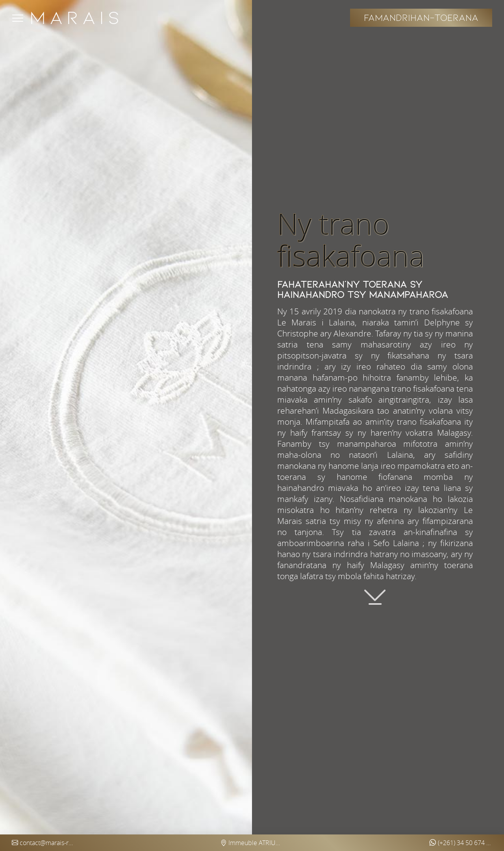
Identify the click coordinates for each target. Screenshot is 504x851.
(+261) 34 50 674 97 (461, 843)
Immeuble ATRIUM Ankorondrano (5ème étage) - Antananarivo (252, 843)
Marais (77, 18)
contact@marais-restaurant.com (43, 843)
